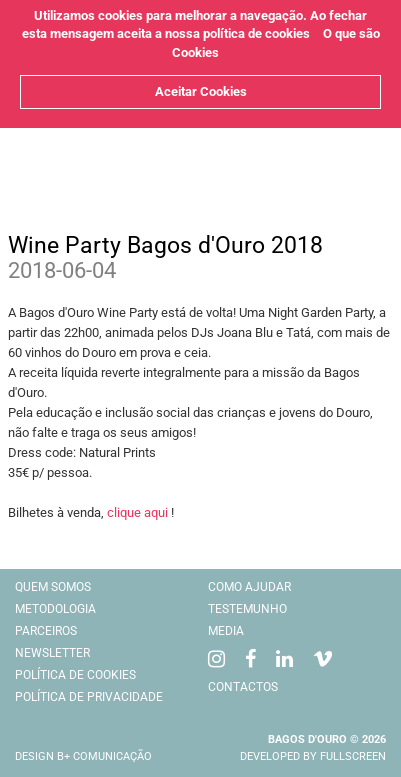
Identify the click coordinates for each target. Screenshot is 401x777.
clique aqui (137, 512)
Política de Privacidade (89, 697)
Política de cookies (75, 675)
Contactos (243, 687)
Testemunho (247, 609)
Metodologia (55, 609)
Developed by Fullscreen (313, 756)
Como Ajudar (249, 587)
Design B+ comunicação (83, 756)
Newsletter (52, 653)
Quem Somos (53, 587)
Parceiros (46, 631)
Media (226, 631)
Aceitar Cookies (201, 91)
